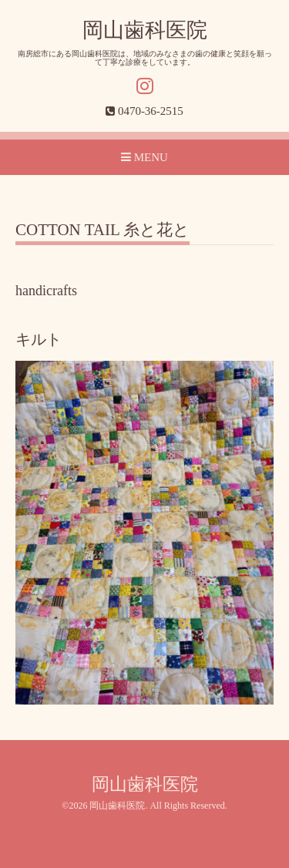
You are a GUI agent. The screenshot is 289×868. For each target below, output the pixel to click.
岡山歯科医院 (145, 30)
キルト (39, 340)
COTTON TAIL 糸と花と (102, 230)
